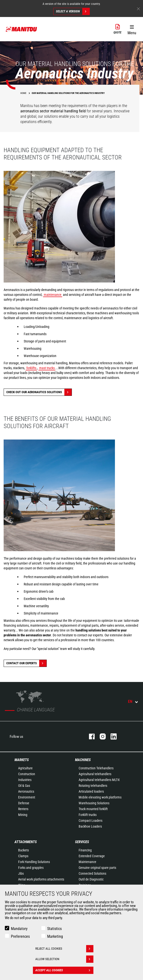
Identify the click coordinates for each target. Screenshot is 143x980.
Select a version (73, 11)
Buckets (23, 850)
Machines (83, 760)
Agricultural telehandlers (95, 774)
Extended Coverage (92, 856)
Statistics (54, 929)
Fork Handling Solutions (34, 862)
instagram (100, 736)
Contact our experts (26, 663)
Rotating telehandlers (93, 786)
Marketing (55, 936)
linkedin (111, 736)
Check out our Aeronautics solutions (39, 392)
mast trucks (47, 368)
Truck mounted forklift (93, 809)
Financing (85, 850)
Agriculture (25, 768)
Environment (27, 797)
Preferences (20, 936)
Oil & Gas (24, 786)
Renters (23, 809)
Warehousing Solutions (94, 803)
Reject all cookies (64, 949)
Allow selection (64, 959)
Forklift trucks (88, 815)
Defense (24, 803)
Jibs (21, 873)
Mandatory (19, 929)
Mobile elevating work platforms (100, 797)
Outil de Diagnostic (91, 879)
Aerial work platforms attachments (41, 879)
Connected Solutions (92, 873)
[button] (132, 29)
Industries (25, 780)
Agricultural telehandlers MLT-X (99, 780)
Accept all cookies (64, 970)
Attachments (26, 842)
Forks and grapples (31, 868)
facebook (89, 736)
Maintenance (87, 862)
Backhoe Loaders (90, 826)
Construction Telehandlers (96, 768)
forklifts (31, 368)
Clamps (23, 856)
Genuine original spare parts (97, 868)
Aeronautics (26, 791)
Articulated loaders (91, 791)
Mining (23, 815)
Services (82, 842)
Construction (27, 774)
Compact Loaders (90, 821)
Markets (22, 760)
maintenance (53, 295)
